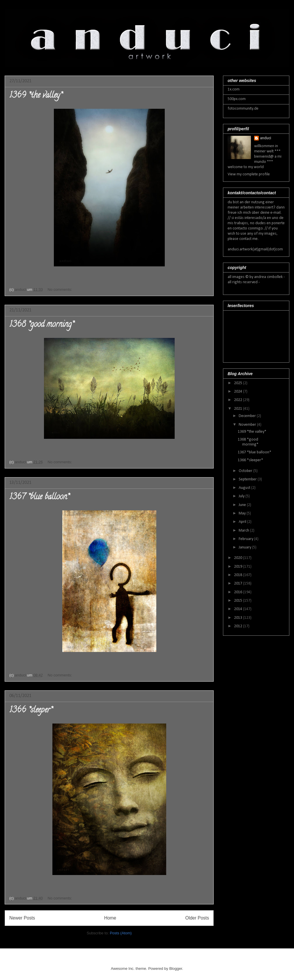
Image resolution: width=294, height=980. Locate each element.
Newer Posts (22, 918)
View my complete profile (249, 174)
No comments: (60, 289)
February (246, 539)
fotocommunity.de (243, 109)
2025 (239, 383)
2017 (239, 583)
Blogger (176, 969)
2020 (239, 558)
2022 (239, 400)
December (248, 416)
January (245, 547)
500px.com (237, 99)
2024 (239, 392)
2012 (239, 626)
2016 (239, 592)
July (242, 496)
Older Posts (197, 918)
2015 (239, 601)
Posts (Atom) (121, 933)
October (246, 471)
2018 (239, 575)
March (244, 531)
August (245, 488)
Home (110, 918)
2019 (239, 567)
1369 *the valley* (36, 96)
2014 (239, 609)
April (243, 522)
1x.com (234, 89)
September (248, 479)
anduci (265, 138)
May (243, 513)
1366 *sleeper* (31, 711)
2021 (239, 409)
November (248, 425)
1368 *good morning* (42, 325)
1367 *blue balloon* (39, 498)
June (243, 505)
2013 (239, 618)
